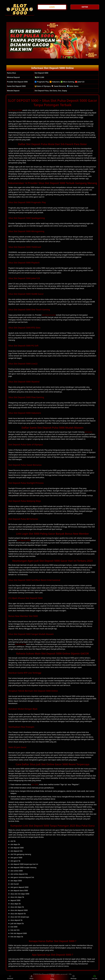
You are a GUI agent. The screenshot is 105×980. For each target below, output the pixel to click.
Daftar (52, 977)
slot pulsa (88, 432)
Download (11, 977)
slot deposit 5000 (24, 540)
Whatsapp (73, 977)
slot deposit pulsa (49, 315)
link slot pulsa (21, 644)
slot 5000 (35, 784)
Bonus (31, 977)
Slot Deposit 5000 (15, 110)
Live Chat (94, 977)
